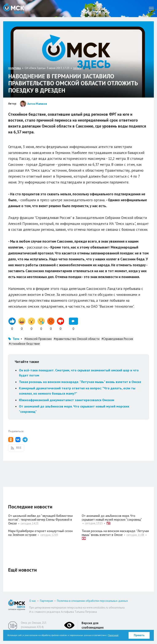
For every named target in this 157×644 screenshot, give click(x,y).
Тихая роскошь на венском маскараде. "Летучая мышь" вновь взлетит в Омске (80, 382)
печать (77, 68)
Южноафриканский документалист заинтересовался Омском (67, 400)
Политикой (113, 635)
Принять (139, 635)
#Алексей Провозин (38, 339)
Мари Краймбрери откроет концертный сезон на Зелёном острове (40, 533)
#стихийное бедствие (24, 344)
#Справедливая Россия (117, 339)
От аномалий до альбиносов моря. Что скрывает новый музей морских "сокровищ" (112, 518)
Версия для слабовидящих (93, 625)
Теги (16, 339)
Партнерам (46, 601)
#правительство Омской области (77, 339)
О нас (33, 601)
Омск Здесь (14, 9)
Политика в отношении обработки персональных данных (92, 601)
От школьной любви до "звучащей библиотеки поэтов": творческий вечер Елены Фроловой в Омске (40, 520)
